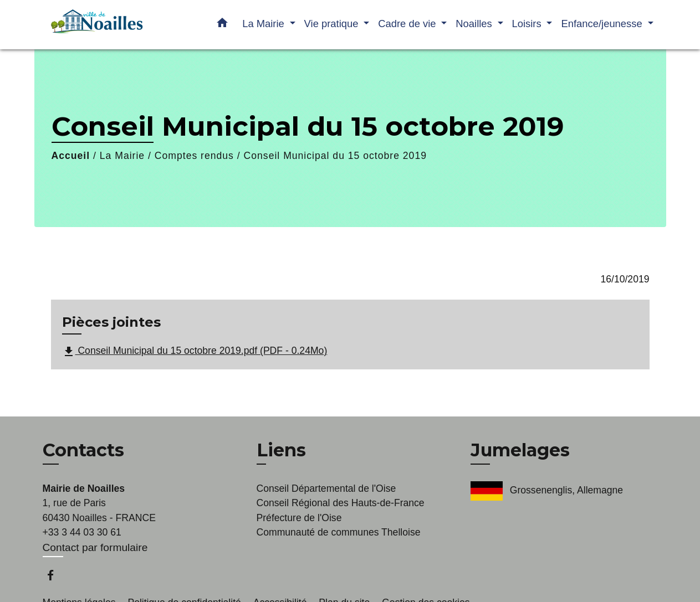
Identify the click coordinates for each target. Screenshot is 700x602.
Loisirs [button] (528, 24)
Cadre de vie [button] (408, 24)
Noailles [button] (475, 24)
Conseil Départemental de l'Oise (326, 488)
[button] (222, 25)
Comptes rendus (194, 156)
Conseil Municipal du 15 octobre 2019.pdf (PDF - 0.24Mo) (195, 352)
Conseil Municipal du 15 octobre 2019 (335, 156)
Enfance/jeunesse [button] (603, 24)
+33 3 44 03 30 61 (82, 532)
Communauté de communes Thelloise (339, 532)
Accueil (71, 156)
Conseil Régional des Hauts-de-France (341, 503)
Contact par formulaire (95, 547)
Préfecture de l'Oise (299, 518)
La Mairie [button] (265, 24)
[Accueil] (112, 25)
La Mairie (122, 156)
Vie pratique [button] (333, 24)
